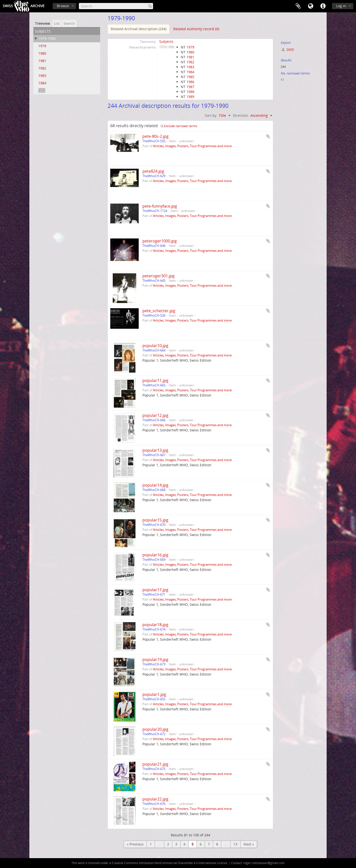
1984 (42, 83)
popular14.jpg (155, 485)
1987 (190, 87)
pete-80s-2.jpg (156, 136)
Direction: (241, 115)
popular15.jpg (155, 520)
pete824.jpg (153, 171)
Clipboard (298, 6)
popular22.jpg (155, 799)
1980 (42, 53)
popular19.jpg (155, 659)
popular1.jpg (154, 694)
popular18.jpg (155, 625)
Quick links (323, 6)
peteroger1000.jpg (160, 241)
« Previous (135, 844)
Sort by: (211, 115)
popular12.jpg (155, 415)
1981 (42, 61)
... (42, 90)
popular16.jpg (155, 555)
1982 (42, 68)
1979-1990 (47, 38)
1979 (42, 46)
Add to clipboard (268, 136)
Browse (63, 6)
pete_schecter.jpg (159, 311)
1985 (190, 77)
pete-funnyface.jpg (160, 206)
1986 (190, 82)
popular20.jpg (155, 729)
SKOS (288, 50)
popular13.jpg (155, 450)
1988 (190, 92)
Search (69, 23)
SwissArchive (24, 6)
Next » (249, 844)
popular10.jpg (155, 346)
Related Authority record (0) (196, 29)
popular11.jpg (155, 380)
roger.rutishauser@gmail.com (264, 863)
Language (311, 6)
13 (235, 844)
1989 (190, 97)
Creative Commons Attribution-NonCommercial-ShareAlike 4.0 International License (169, 863)
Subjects (166, 41)
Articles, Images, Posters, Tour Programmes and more (192, 146)
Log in (341, 6)
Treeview (43, 23)
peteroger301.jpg (158, 276)
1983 (42, 76)
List (57, 23)
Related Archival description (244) (139, 29)
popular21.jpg (155, 764)
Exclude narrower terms (179, 126)
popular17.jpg (155, 590)
